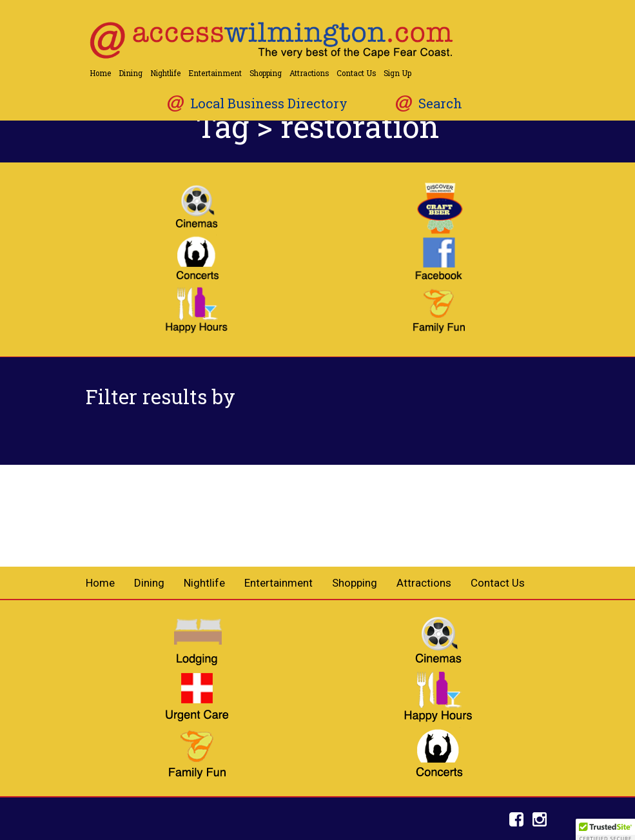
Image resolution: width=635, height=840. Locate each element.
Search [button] (440, 103)
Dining (131, 73)
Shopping (266, 73)
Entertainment (215, 73)
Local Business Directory (269, 103)
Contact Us (356, 73)
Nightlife (165, 73)
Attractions (309, 73)
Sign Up (397, 73)
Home (100, 73)
